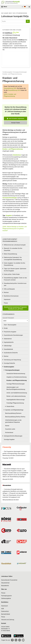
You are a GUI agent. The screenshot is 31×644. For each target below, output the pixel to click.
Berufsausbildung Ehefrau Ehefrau (15, 417)
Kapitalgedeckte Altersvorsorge (16, 400)
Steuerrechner (5, 583)
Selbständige (8, 346)
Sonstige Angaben (9, 439)
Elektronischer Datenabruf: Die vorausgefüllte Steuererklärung (13, 259)
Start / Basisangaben (10, 325)
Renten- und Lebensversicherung (16, 396)
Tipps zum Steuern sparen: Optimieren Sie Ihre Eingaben (15, 270)
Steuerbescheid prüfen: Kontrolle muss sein (15, 284)
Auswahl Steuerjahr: (8, 318)
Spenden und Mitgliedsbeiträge (14, 410)
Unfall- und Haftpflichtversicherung (17, 393)
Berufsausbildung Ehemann (13, 413)
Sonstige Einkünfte (9, 363)
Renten (7, 426)
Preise (3, 617)
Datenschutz (5, 611)
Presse (6, 303)
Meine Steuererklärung (10, 254)
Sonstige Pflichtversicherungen (16, 384)
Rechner (6, 292)
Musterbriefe (5, 586)
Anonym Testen (16, 123)
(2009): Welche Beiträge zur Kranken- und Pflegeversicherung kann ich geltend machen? (15, 229)
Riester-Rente (10, 406)
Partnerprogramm (6, 596)
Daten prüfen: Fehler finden (12, 274)
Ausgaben (9, 215)
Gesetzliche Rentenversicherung (16, 374)
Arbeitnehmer (17, 155)
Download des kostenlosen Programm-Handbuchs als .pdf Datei (16, 308)
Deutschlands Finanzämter (9, 580)
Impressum (7, 299)
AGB (3, 609)
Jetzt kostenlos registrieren (15, 119)
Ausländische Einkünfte (11, 353)
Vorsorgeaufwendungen (20, 72)
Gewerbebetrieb (8, 349)
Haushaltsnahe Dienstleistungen (13, 335)
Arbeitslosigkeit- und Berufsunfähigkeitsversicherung (16, 388)
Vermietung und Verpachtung (12, 360)
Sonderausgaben (7, 72)
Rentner (6, 356)
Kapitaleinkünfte (9, 342)
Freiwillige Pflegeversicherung (15, 403)
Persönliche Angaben (10, 332)
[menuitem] (23, 7)
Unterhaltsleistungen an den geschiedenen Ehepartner (13, 421)
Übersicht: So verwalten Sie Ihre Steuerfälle (13, 249)
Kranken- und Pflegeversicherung (12, 74)
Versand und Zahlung (8, 620)
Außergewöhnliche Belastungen (13, 436)
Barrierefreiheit (6, 614)
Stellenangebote (6, 598)
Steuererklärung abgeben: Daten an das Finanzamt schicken (15, 279)
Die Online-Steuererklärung (11, 3)
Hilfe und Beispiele (9, 289)
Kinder (6, 328)
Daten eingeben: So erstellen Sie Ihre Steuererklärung (14, 264)
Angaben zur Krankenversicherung (16, 377)
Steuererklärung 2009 (10, 88)
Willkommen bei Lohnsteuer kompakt (15, 245)
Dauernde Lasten (10, 429)
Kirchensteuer (9, 432)
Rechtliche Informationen (11, 296)
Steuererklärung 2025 (14, 90)
